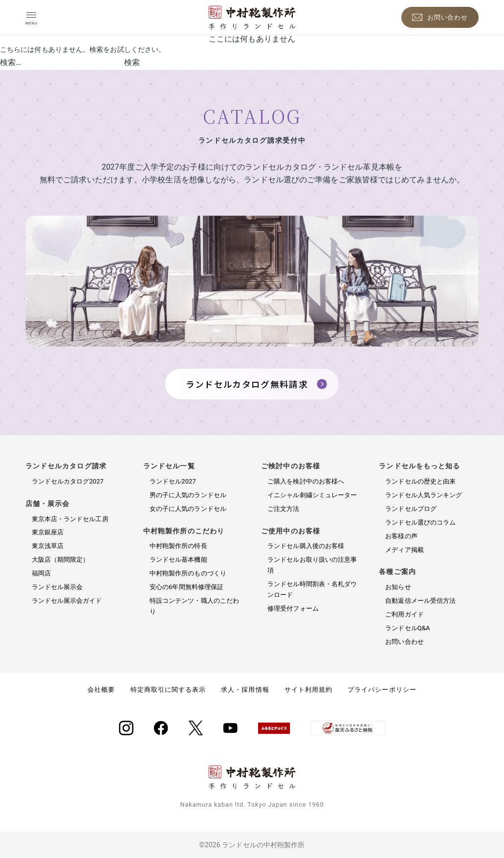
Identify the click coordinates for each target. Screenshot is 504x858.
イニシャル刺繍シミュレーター (312, 495)
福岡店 (41, 573)
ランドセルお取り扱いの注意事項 (312, 565)
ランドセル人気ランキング (424, 495)
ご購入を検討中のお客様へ (306, 481)
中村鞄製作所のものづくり (188, 573)
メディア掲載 (405, 550)
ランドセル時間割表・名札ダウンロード (312, 589)
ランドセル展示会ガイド (67, 601)
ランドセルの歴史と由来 (420, 481)
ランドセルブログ (411, 509)
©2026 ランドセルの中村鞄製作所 (252, 845)
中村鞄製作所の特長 (178, 546)
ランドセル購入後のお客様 (306, 546)
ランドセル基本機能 (178, 560)
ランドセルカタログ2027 (68, 481)
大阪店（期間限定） (61, 560)
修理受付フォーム (293, 608)
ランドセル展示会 (57, 587)
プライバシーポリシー (382, 690)
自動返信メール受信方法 (420, 601)
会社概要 (101, 690)
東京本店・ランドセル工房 (70, 519)
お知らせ (398, 587)
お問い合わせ (405, 642)
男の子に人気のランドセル (188, 495)
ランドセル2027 (173, 481)
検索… (11, 62)
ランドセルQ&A (407, 628)
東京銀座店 (48, 532)
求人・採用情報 (245, 690)
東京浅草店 (48, 546)
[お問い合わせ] (440, 17)
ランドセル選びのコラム (420, 522)
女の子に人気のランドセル (188, 509)
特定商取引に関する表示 (168, 690)
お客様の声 (401, 536)
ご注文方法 (283, 509)
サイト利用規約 (308, 690)
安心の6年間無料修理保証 (186, 587)
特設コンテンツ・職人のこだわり (194, 606)
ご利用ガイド (405, 614)
